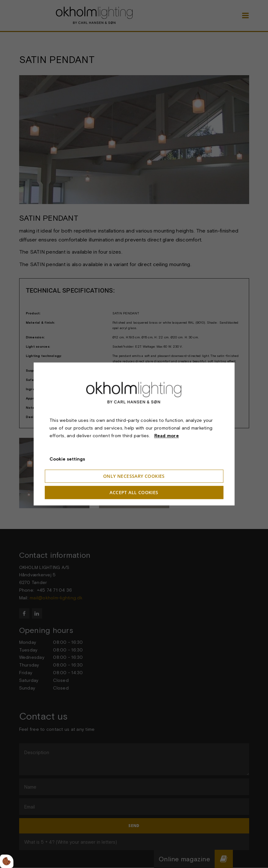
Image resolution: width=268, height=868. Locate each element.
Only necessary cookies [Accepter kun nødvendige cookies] (134, 476)
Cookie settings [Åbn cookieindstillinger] (67, 459)
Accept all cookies (134, 493)
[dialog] (134, 434)
